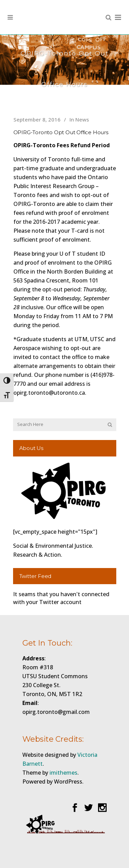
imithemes (63, 773)
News (82, 119)
